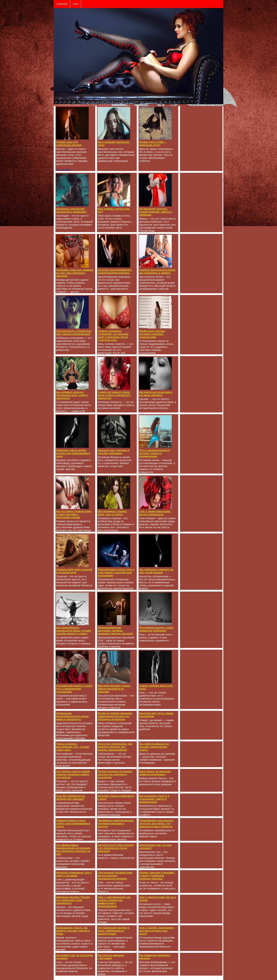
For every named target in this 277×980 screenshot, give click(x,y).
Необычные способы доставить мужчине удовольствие (152, 334)
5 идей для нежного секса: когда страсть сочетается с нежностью (114, 395)
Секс (75, 4)
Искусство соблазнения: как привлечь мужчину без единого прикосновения (115, 747)
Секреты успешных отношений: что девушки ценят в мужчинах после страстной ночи (113, 335)
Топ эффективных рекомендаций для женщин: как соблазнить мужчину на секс (73, 849)
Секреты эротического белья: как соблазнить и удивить (157, 271)
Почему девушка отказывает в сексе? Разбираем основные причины (157, 876)
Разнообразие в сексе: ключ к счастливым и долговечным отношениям (116, 572)
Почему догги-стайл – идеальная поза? (153, 143)
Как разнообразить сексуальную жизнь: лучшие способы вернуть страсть (74, 631)
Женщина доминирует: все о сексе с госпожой (74, 874)
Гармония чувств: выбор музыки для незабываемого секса (73, 453)
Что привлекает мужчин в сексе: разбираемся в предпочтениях (113, 931)
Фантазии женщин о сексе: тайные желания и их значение (114, 689)
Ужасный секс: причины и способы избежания (113, 452)
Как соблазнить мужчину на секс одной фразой (156, 571)
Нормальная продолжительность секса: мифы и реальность (73, 716)
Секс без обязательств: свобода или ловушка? (70, 797)
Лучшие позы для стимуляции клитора (69, 143)
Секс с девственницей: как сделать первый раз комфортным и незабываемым (114, 902)
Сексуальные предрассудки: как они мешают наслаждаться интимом (115, 876)
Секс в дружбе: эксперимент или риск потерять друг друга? (157, 931)
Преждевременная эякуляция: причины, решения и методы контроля (115, 631)
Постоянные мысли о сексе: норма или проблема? (156, 629)
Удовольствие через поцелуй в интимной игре (74, 571)
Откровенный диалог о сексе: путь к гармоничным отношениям (74, 689)
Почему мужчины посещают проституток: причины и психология (115, 774)
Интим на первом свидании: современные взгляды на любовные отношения (115, 716)
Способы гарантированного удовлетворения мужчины (115, 271)
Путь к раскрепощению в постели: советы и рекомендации (154, 453)
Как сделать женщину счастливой (111, 957)
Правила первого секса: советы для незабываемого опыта (73, 823)
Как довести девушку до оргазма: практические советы (154, 747)
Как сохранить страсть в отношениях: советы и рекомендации (154, 799)
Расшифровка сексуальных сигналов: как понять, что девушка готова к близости (156, 823)
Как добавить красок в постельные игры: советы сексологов (72, 395)
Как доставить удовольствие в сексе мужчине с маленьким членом (74, 514)
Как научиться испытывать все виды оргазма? (156, 394)
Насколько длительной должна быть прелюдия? (71, 210)
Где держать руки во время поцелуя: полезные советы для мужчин (73, 774)
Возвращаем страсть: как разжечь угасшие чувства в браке (73, 931)
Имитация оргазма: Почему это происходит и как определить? (73, 900)
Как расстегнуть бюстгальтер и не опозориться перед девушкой (116, 848)
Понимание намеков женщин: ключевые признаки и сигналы (116, 823)
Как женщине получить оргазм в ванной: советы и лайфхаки (155, 212)
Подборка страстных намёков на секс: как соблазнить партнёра (74, 273)
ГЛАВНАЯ (62, 4)
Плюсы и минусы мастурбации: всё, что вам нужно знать (73, 747)
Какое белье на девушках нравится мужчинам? (155, 773)
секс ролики (63, 169)
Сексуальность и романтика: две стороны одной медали (74, 332)
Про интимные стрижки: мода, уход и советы (112, 513)
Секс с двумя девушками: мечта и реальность (155, 513)
